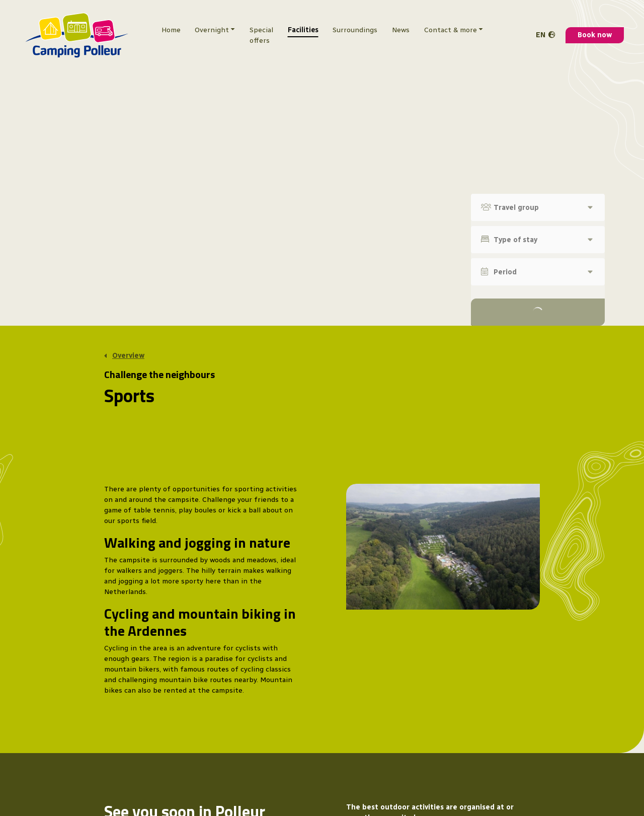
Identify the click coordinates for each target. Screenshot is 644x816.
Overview (128, 356)
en (541, 35)
